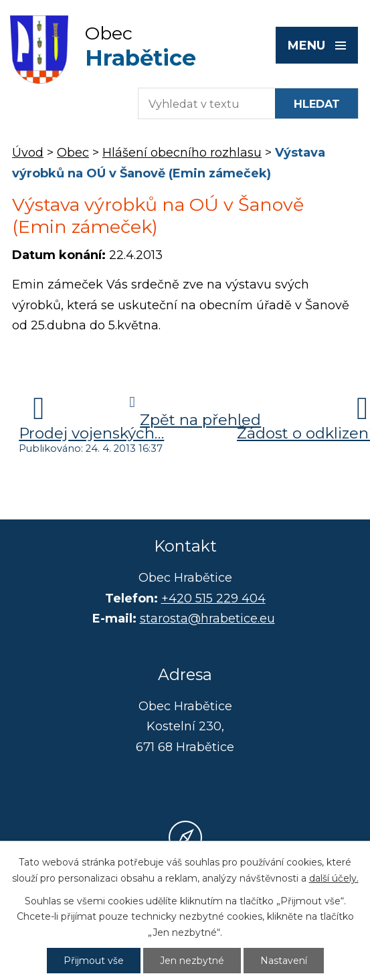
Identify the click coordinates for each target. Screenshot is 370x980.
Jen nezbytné (192, 961)
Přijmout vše (94, 961)
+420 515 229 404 (213, 598)
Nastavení (284, 961)
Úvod (28, 153)
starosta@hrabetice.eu (207, 619)
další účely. (334, 878)
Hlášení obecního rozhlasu (182, 153)
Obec (73, 153)
